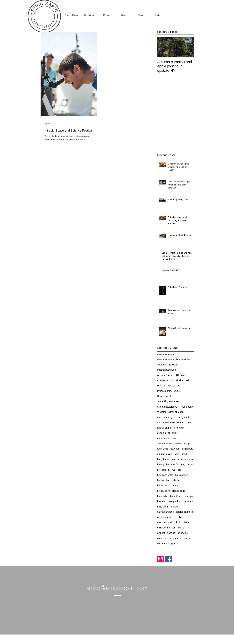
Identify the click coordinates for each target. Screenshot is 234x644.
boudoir (176, 485)
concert (187, 538)
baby (177, 454)
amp (174, 433)
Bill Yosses (182, 375)
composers (175, 538)
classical (171, 533)
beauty (161, 465)
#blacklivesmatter (166, 354)
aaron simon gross (167, 417)
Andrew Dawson (166, 375)
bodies (161, 480)
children (186, 522)
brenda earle (179, 491)
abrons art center (166, 422)
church (182, 528)
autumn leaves (165, 454)
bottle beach (164, 485)
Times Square (186, 407)
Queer (177, 391)
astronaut (175, 449)
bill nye (172, 470)
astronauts (188, 449)
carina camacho (165, 512)
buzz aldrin (163, 507)
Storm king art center (168, 401)
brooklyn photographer (169, 501)
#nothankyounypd (166, 370)
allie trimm (179, 428)
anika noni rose (165, 444)
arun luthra (163, 449)
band (184, 454)
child (178, 522)
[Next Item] (189, 47)
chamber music (165, 522)
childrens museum (167, 528)
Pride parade (173, 386)
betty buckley (187, 465)
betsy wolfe (172, 465)
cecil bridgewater (166, 517)
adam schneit (184, 422)
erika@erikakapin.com (118, 588)
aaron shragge (176, 412)
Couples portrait (165, 380)
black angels (182, 475)
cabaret (174, 507)
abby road (184, 417)
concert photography (168, 543)
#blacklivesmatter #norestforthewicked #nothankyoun (176, 359)
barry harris (163, 459)
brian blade (176, 496)
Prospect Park (165, 391)
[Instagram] (160, 559)
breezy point (164, 491)
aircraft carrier (164, 428)
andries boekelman (167, 438)
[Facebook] (169, 559)
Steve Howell (164, 396)
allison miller (164, 433)
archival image (183, 444)
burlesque (188, 501)
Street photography (167, 407)
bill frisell (162, 470)
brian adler (163, 496)
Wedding (162, 412)
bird (179, 470)
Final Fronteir (183, 380)
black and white (165, 475)
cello (179, 517)
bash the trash (179, 459)
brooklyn (188, 496)
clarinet (161, 533)
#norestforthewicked (168, 365)
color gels (183, 533)
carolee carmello (184, 512)
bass (190, 459)
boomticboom (173, 480)
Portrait (161, 386)
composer (162, 538)
